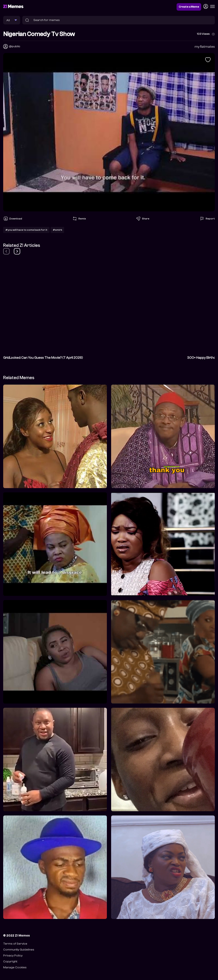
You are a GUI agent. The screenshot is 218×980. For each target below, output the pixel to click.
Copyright (10, 961)
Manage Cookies (15, 967)
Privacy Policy (13, 956)
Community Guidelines (19, 950)
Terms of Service (15, 944)
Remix (79, 219)
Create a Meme (189, 7)
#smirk (57, 230)
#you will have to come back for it (26, 230)
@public (15, 46)
